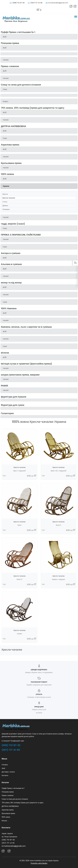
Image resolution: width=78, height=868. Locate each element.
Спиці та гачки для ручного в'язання (15, 799)
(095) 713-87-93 (11, 745)
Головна (5, 765)
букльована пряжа (8, 813)
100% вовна (6, 817)
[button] (75, 17)
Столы (5, 202)
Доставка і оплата (8, 772)
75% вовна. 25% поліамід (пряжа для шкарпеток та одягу (23, 803)
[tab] (39, 37)
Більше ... (5, 821)
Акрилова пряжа (8, 810)
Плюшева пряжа (8, 792)
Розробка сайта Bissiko (39, 863)
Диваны (5, 206)
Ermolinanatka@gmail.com (58, 3)
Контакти (5, 775)
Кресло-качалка (20, 467)
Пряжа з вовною (8, 795)
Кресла (5, 194)
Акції (3, 768)
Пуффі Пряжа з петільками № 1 (13, 788)
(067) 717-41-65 (11, 750)
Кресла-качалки (9, 198)
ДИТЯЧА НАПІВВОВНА (10, 806)
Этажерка (6, 209)
